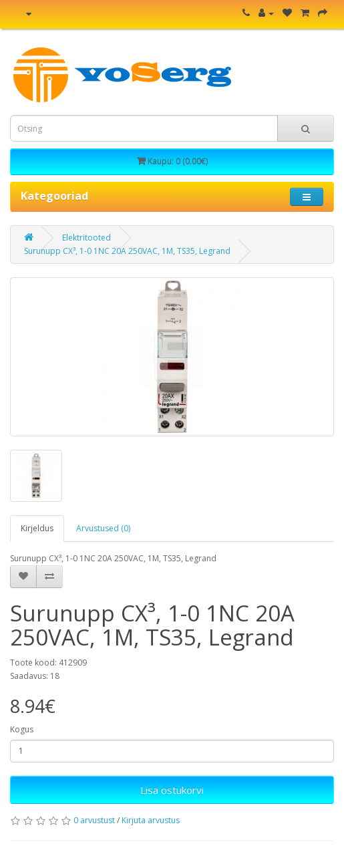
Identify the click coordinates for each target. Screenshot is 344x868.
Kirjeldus (37, 528)
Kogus (22, 729)
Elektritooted (87, 238)
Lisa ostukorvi (172, 790)
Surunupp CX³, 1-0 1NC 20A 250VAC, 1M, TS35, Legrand (127, 251)
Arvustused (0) (103, 528)
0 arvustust (94, 820)
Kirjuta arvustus (151, 820)
